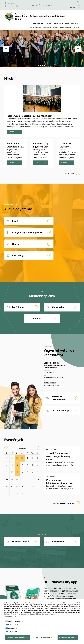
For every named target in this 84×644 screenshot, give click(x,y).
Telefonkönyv (10, 6)
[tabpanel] (42, 49)
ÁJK (40, 5)
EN (79, 5)
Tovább (11, 132)
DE (33, 5)
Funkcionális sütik (14, 629)
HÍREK (67, 24)
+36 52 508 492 (11, 3)
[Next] (78, 49)
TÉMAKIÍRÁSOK (58, 24)
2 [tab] (40, 66)
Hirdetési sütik (13, 636)
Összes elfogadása (66, 641)
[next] (39, 448)
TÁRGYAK (49, 24)
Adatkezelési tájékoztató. (27, 618)
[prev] (6, 448)
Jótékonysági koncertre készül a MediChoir (29, 116)
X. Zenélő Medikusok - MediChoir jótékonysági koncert (59, 456)
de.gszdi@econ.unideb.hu (54, 378)
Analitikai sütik (13, 632)
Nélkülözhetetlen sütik (16, 625)
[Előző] (6, 49)
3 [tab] (42, 66)
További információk (11, 620)
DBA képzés (76, 28)
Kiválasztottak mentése (16, 641)
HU (76, 5)
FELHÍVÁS (56, 28)
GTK (36, 5)
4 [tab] (44, 66)
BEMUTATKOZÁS (38, 24)
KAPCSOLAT (75, 24)
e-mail (21, 6)
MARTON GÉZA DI (47, 5)
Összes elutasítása (42, 641)
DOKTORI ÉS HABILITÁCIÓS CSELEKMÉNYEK (41, 28)
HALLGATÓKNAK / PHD (66, 28)
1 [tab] (38, 66)
